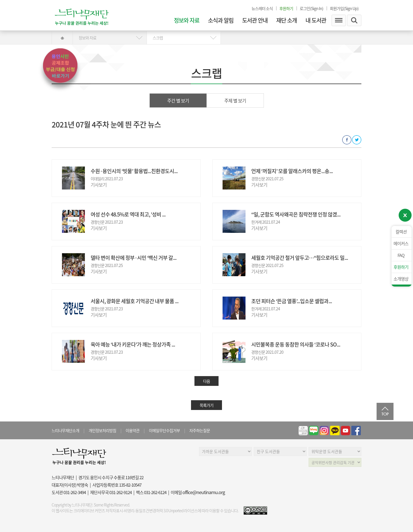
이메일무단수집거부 (164, 430)
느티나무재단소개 (65, 430)
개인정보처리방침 (102, 430)
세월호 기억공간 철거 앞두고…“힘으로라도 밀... (300, 258)
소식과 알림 (221, 20)
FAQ (401, 255)
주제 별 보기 (235, 100)
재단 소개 (287, 20)
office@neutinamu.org (204, 492)
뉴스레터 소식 (262, 8)
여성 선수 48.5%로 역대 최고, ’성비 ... (128, 214)
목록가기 (206, 405)
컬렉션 (401, 232)
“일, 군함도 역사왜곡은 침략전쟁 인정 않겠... (296, 214)
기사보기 (99, 185)
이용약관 (133, 430)
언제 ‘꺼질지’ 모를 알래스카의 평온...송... (292, 171)
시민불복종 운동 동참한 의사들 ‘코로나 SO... (296, 344)
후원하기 (401, 267)
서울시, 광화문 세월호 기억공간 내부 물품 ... (135, 301)
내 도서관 (316, 20)
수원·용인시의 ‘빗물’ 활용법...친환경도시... (134, 171)
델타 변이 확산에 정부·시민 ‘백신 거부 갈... (134, 258)
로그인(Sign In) (311, 8)
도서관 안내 (255, 20)
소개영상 (401, 279)
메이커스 (401, 243)
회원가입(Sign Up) (344, 8)
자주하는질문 (200, 430)
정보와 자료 (187, 20)
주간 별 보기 (178, 100)
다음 (206, 381)
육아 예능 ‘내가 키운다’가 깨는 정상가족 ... (133, 344)
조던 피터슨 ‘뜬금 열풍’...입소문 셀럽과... (292, 301)
